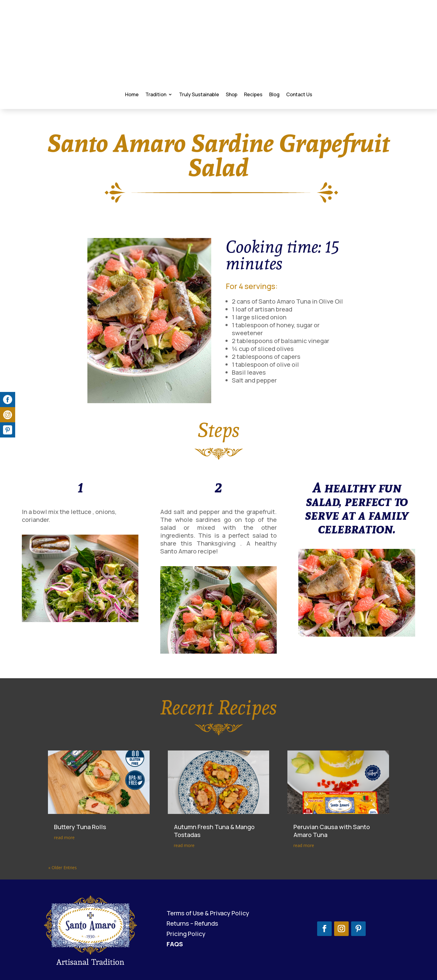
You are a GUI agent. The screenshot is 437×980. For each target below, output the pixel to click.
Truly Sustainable (199, 64)
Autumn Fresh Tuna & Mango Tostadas (214, 803)
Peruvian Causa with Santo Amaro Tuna (332, 803)
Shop (231, 64)
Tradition (156, 64)
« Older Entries (63, 839)
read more (64, 809)
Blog (274, 64)
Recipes (253, 64)
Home (132, 64)
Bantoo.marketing (397, 963)
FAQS (175, 916)
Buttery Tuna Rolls (80, 799)
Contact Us (299, 64)
